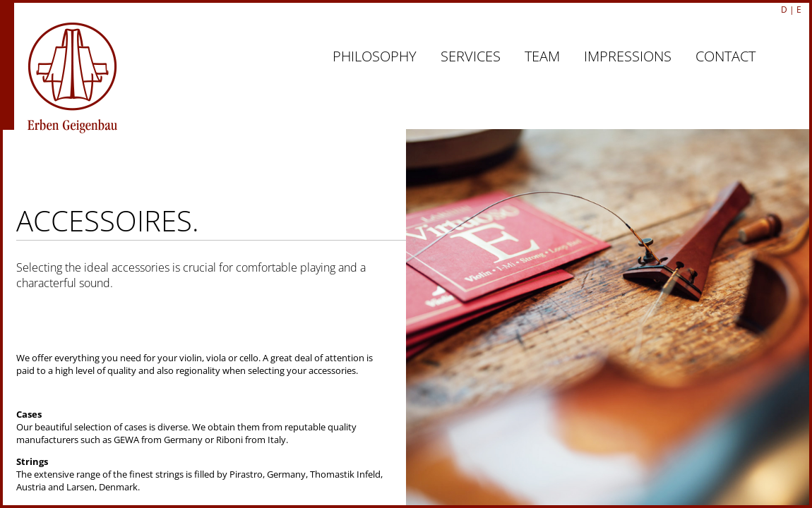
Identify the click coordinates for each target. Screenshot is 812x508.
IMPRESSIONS (628, 56)
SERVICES (471, 56)
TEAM (542, 56)
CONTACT (726, 56)
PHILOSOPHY (375, 56)
